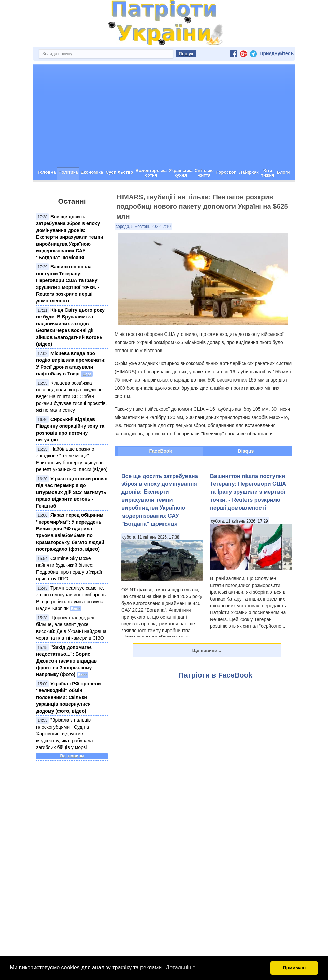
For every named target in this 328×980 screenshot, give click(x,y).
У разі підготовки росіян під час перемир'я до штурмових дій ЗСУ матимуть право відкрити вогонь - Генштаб (72, 492)
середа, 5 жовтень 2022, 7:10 (143, 227)
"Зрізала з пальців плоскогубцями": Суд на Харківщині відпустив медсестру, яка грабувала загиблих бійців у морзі (65, 734)
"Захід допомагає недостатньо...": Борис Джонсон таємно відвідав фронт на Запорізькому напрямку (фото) (66, 661)
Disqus (246, 451)
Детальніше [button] (181, 968)
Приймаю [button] (294, 968)
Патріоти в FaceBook (215, 675)
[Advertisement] (164, 115)
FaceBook (161, 451)
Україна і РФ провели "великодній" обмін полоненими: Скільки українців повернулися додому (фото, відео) (69, 697)
